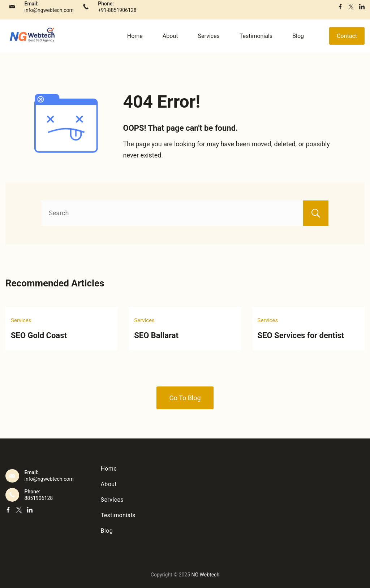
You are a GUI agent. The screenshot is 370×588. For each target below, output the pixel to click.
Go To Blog (185, 398)
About (170, 42)
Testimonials (256, 42)
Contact (347, 42)
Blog (298, 42)
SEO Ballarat (156, 335)
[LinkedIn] (362, 12)
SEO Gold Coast (39, 335)
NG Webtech (206, 575)
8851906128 (39, 498)
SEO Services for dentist (301, 335)
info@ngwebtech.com (49, 16)
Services (208, 42)
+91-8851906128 (117, 16)
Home (135, 42)
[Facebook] (340, 12)
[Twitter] (351, 12)
